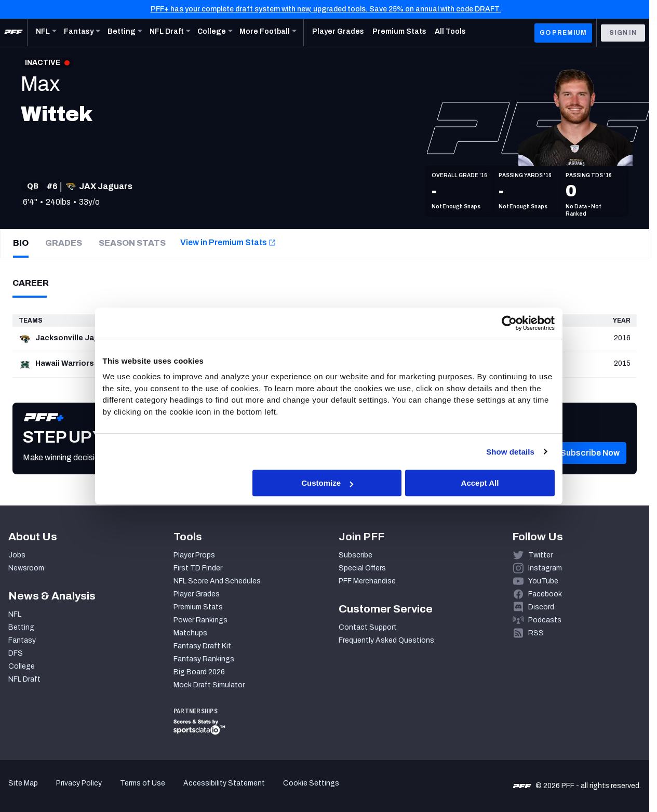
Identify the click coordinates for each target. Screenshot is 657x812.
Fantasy (22, 640)
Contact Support (368, 627)
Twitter (540, 555)
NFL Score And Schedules (217, 581)
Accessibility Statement (224, 783)
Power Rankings (200, 620)
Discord (541, 607)
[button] (590, 469)
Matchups (190, 633)
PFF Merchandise (367, 581)
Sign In (623, 33)
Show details (510, 452)
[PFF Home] (14, 33)
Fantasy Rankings (204, 659)
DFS (16, 653)
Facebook (545, 594)
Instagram (545, 568)
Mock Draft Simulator (209, 685)
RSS (536, 633)
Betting (21, 627)
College (22, 666)
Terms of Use (143, 783)
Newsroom (26, 568)
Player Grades (197, 594)
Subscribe (356, 555)
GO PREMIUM (563, 33)
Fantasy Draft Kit (202, 646)
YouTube (543, 581)
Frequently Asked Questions (386, 640)
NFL (15, 614)
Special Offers (362, 568)
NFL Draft (24, 679)
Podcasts (545, 620)
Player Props (194, 555)
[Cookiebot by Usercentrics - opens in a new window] (509, 323)
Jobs (17, 555)
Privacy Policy (79, 783)
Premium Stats (198, 607)
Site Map (23, 783)
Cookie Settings (311, 783)
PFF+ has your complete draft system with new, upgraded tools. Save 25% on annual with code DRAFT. (326, 9)
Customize (327, 483)
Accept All (480, 483)
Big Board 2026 (199, 672)
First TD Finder (198, 568)
